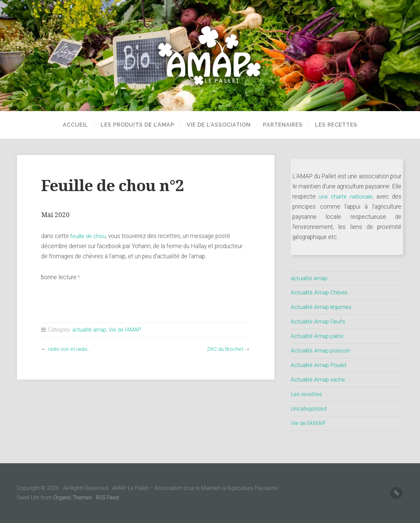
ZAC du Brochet (225, 349)
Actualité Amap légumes (322, 307)
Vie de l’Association (214, 125)
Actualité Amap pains (318, 336)
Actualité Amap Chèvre (320, 292)
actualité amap (90, 330)
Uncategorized (309, 409)
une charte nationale (346, 197)
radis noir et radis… (70, 349)
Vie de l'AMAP (126, 330)
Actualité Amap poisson (321, 350)
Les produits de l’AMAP (128, 125)
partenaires (283, 125)
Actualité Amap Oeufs (319, 321)
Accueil (66, 125)
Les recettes (341, 125)
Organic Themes (73, 498)
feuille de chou (89, 236)
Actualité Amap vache (319, 380)
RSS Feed (108, 498)
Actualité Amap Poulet (320, 365)
